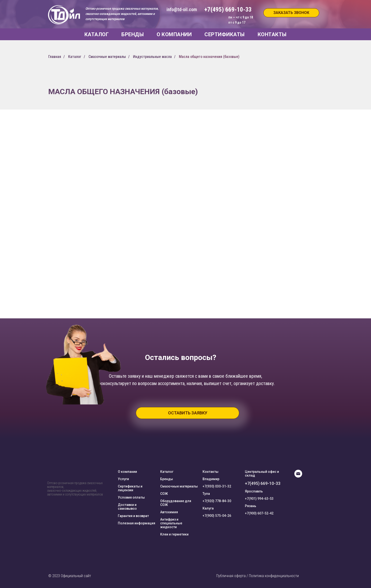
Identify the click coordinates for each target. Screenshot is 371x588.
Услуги (123, 479)
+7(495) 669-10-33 (263, 483)
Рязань (251, 506)
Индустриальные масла (152, 57)
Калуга (208, 508)
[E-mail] (298, 476)
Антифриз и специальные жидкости (171, 523)
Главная (55, 57)
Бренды (167, 479)
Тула (206, 494)
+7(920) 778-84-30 (217, 501)
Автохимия (169, 512)
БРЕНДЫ (133, 34)
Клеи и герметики (174, 534)
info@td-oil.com (182, 9)
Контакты (210, 472)
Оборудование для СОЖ (176, 503)
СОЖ (164, 494)
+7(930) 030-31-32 (217, 486)
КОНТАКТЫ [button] (272, 34)
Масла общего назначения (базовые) (209, 57)
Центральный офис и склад (262, 474)
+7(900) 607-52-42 (259, 513)
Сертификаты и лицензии (130, 488)
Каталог (75, 57)
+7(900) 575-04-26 (217, 516)
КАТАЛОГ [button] (97, 34)
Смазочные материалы (107, 57)
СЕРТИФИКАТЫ (225, 34)
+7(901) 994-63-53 (259, 499)
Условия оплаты (131, 497)
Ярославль (254, 491)
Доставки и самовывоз (127, 507)
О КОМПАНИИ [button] (174, 34)
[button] (291, 13)
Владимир (211, 479)
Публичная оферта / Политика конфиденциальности (258, 576)
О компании (127, 472)
